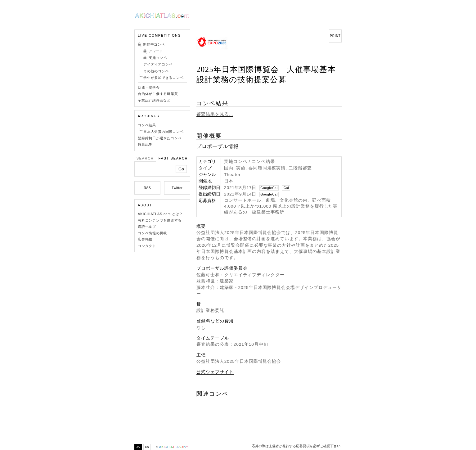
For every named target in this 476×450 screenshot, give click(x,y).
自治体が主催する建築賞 (158, 94)
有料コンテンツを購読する (160, 220)
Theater (232, 175)
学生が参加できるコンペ (163, 78)
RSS (148, 188)
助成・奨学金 (149, 88)
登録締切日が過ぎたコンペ (160, 138)
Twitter (177, 188)
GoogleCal (269, 188)
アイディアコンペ (158, 64)
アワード (156, 51)
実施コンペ (158, 58)
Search (145, 158)
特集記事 (145, 144)
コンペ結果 (147, 125)
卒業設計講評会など (154, 100)
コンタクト (147, 246)
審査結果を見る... (215, 114)
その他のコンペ (156, 71)
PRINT (335, 36)
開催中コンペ (154, 44)
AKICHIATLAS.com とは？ (160, 214)
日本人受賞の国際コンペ (163, 132)
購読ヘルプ (147, 227)
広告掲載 (145, 239)
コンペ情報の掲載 (152, 233)
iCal (286, 188)
